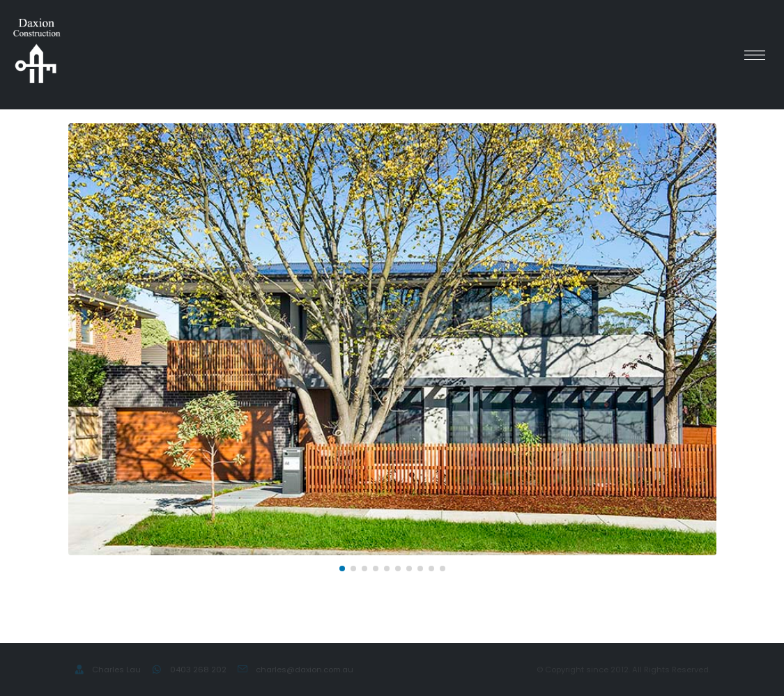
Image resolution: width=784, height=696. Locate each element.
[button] (342, 569)
